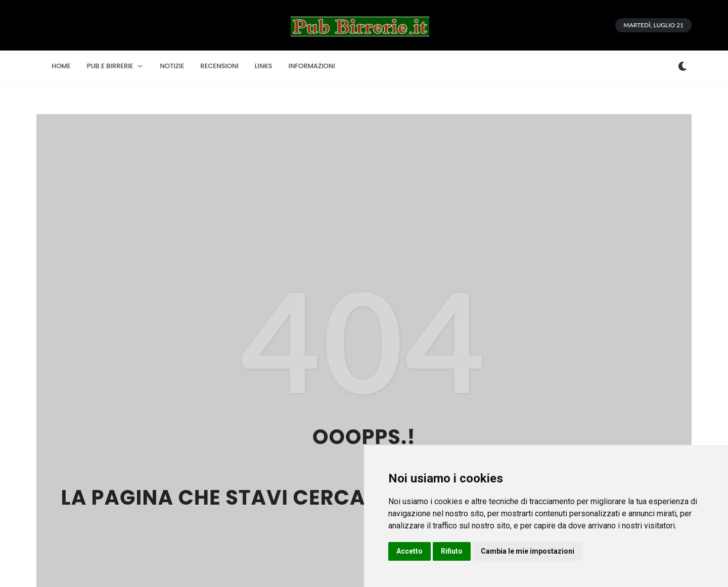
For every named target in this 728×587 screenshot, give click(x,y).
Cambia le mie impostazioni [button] (528, 551)
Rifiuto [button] (452, 551)
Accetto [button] (409, 551)
